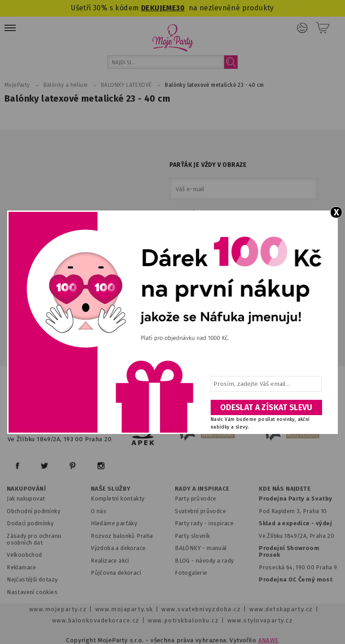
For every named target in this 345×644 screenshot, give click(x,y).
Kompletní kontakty (117, 499)
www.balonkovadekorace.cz (96, 620)
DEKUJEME (159, 8)
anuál (219, 548)
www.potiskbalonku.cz (183, 620)
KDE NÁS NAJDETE (285, 489)
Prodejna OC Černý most (296, 579)
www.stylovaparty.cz (260, 620)
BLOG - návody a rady (204, 561)
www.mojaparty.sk (124, 609)
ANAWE (269, 640)
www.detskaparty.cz (281, 609)
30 (180, 8)
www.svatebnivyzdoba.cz (201, 609)
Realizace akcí (110, 561)
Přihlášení (302, 28)
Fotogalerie (191, 573)
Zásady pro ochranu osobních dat (34, 539)
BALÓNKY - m (193, 548)
